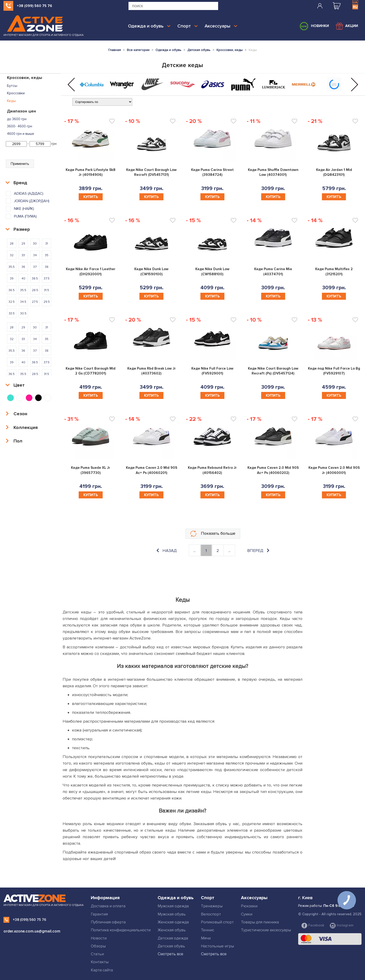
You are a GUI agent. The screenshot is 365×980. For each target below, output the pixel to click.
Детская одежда (173, 938)
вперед (258, 551)
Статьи (97, 954)
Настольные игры (217, 946)
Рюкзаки (249, 906)
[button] (71, 85)
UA (355, 2)
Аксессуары (221, 26)
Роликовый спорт (217, 922)
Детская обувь (171, 946)
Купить (91, 197)
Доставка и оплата (108, 906)
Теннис (208, 930)
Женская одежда (173, 922)
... (194, 551)
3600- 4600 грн (20, 126)
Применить (20, 164)
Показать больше (213, 534)
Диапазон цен (22, 111)
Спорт (188, 26)
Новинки (314, 26)
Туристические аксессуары (266, 930)
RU (355, 7)
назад (167, 551)
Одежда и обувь (149, 26)
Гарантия (99, 914)
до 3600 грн (17, 119)
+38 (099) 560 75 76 (34, 6)
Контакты (100, 962)
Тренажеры (212, 906)
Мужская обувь (172, 914)
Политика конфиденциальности (121, 930)
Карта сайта (102, 970)
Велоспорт (211, 914)
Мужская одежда (173, 906)
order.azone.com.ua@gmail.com (32, 931)
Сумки (247, 914)
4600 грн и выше (21, 134)
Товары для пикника (260, 922)
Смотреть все (170, 954)
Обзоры (98, 946)
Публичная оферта (108, 922)
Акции (347, 26)
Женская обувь (172, 930)
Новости (99, 938)
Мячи (206, 938)
